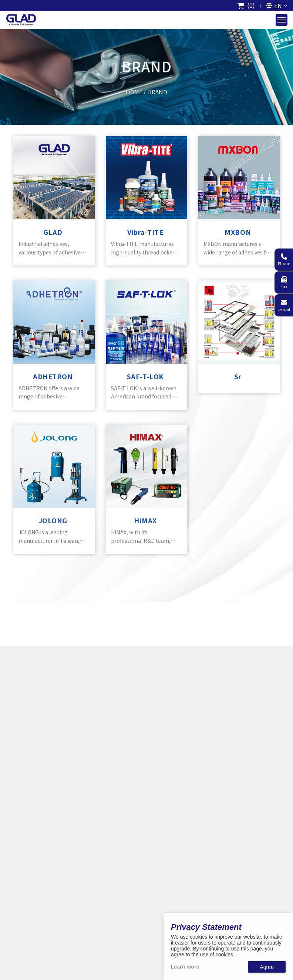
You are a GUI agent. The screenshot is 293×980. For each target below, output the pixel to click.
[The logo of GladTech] (21, 20)
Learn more (185, 967)
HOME (134, 91)
